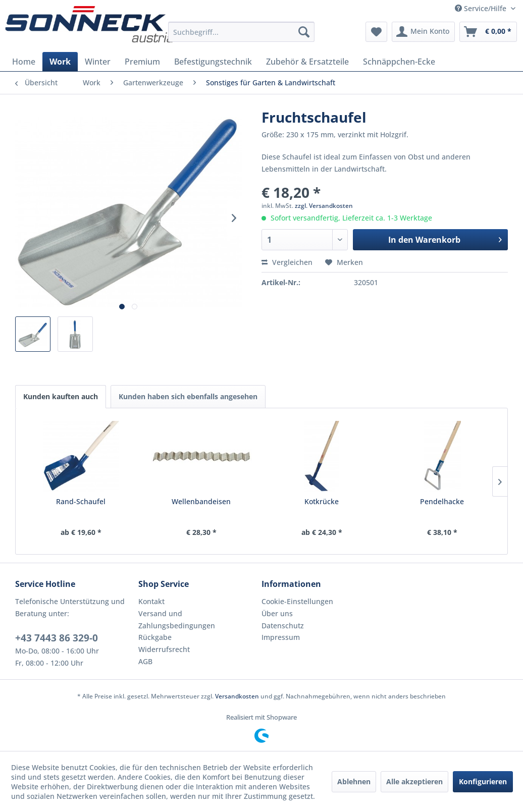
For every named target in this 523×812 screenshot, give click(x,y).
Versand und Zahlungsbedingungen (177, 619)
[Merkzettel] (376, 32)
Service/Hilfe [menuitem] (482, 8)
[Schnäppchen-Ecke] (399, 62)
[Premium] (142, 62)
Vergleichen (287, 262)
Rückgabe (155, 637)
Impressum (281, 637)
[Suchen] (304, 32)
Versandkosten (237, 696)
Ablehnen (354, 781)
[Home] (24, 62)
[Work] (60, 62)
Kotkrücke (322, 501)
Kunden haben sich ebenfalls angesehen (188, 396)
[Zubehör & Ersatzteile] (307, 62)
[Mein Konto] (423, 32)
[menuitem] (241, 32)
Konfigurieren (483, 781)
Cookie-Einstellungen (297, 601)
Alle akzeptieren (414, 781)
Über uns (277, 613)
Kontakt (151, 601)
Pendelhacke (442, 501)
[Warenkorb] (488, 32)
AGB (145, 661)
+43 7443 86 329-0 (57, 638)
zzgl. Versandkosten (324, 206)
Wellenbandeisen (201, 501)
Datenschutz (283, 626)
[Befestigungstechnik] (213, 62)
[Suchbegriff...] (241, 32)
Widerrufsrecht (164, 649)
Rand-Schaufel (81, 501)
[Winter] (98, 62)
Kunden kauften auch (61, 396)
